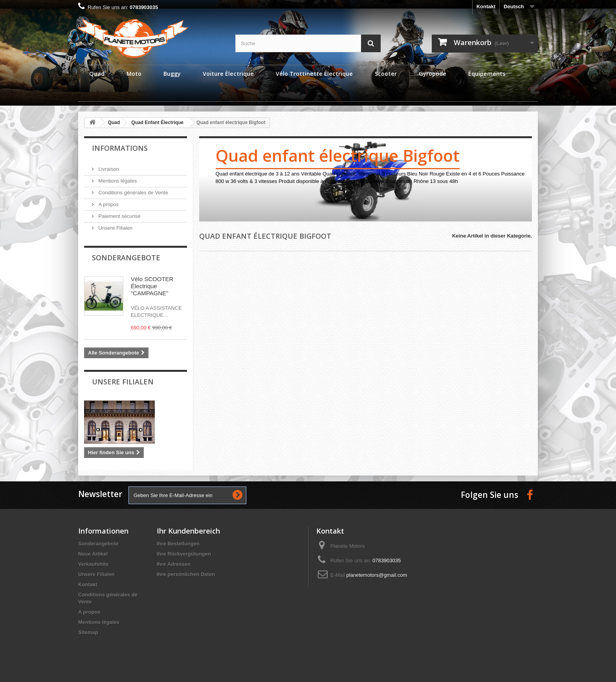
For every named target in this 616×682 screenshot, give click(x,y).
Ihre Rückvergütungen (184, 554)
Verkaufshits (93, 564)
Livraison (108, 169)
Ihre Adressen (174, 564)
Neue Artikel (93, 554)
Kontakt (486, 6)
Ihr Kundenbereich (188, 531)
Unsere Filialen (115, 228)
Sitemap (88, 632)
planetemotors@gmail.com (377, 575)
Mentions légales (117, 181)
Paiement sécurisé (119, 216)
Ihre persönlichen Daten (186, 574)
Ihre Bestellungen (178, 544)
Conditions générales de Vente (133, 193)
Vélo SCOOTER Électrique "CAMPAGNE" (152, 286)
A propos (108, 204)
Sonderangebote (126, 258)
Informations (120, 148)
